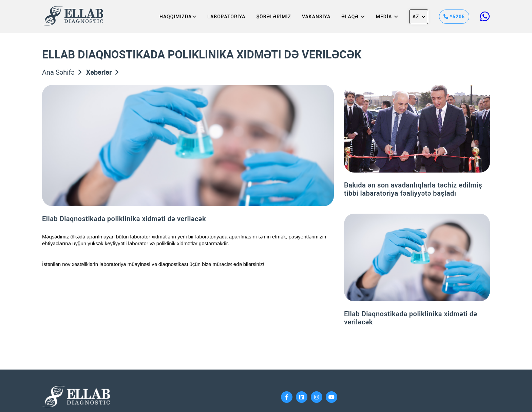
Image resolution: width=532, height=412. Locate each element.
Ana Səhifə (62, 72)
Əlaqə (353, 17)
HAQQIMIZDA (178, 17)
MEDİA (387, 17)
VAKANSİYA (316, 17)
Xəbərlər (102, 72)
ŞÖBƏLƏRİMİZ (274, 17)
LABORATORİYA (226, 17)
